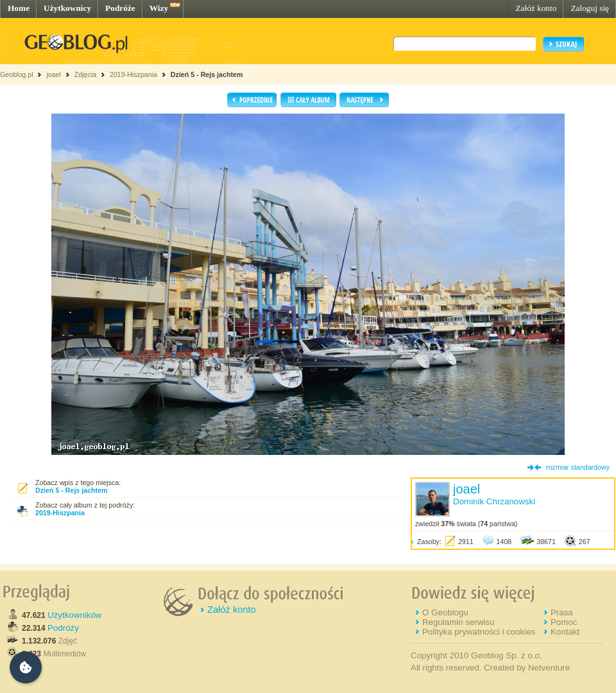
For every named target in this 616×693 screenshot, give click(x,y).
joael (54, 74)
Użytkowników (74, 615)
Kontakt (565, 632)
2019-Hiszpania (133, 74)
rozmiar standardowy (578, 467)
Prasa (562, 612)
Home (19, 8)
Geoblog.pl (17, 74)
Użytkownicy (67, 8)
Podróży (63, 628)
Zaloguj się (590, 8)
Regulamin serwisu (458, 622)
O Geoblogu (445, 612)
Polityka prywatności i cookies (479, 632)
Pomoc (564, 622)
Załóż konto (536, 8)
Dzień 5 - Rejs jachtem (207, 74)
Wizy (159, 8)
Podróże (120, 8)
